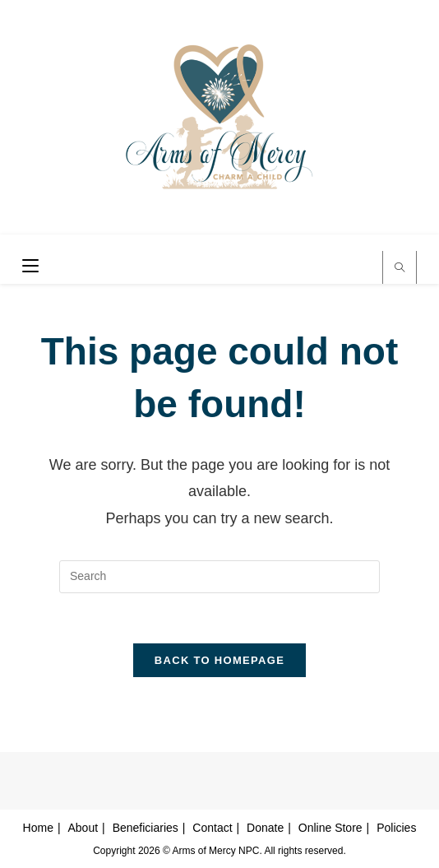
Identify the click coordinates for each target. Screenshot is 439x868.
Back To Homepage (219, 660)
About (83, 828)
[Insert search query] (219, 577)
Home (38, 828)
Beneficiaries (146, 828)
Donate (265, 828)
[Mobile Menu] (24, 267)
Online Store (330, 828)
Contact (212, 828)
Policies (396, 828)
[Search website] (400, 269)
